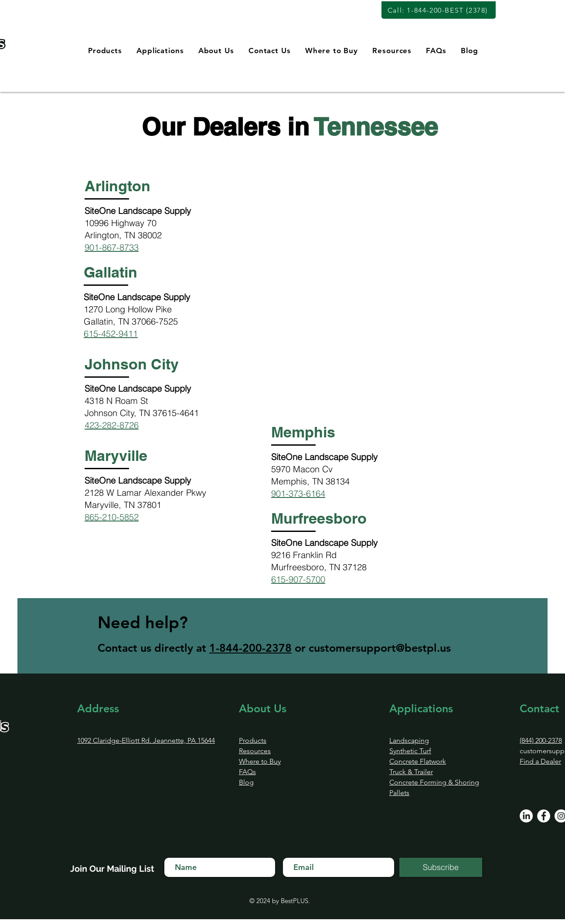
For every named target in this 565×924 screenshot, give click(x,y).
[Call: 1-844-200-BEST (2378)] (439, 10)
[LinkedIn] (526, 816)
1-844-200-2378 (250, 648)
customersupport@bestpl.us (380, 648)
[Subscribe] (441, 867)
